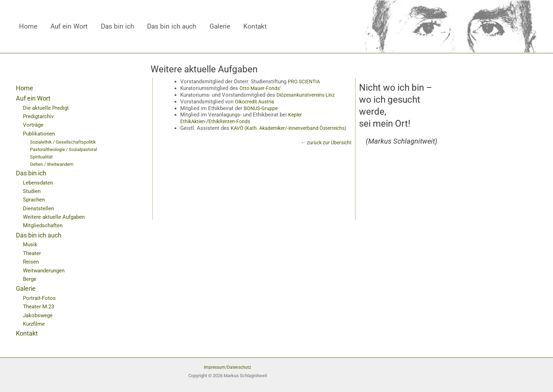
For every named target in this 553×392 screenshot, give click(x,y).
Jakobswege (39, 315)
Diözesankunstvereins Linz (308, 95)
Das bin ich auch (172, 26)
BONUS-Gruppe (261, 108)
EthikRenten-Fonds (233, 121)
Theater (32, 253)
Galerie (220, 26)
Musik (31, 244)
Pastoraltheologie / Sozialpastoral (67, 149)
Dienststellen (39, 208)
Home (28, 26)
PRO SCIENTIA (305, 82)
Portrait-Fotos (40, 298)
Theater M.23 (39, 306)
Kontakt (255, 26)
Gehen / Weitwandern (54, 164)
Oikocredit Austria (256, 102)
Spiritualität (43, 156)
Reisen (31, 262)
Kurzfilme (35, 324)
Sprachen (35, 200)
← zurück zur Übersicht (324, 149)
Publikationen (40, 134)
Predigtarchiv (39, 116)
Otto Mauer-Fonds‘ (261, 88)
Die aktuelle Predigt (47, 108)
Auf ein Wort (69, 26)
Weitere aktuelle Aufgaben (55, 217)
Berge (30, 279)
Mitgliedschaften (44, 225)
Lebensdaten (39, 182)
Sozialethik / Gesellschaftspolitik (65, 142)
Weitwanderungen (45, 270)
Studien (32, 191)
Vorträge (34, 125)
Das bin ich (117, 26)
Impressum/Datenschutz (227, 367)
